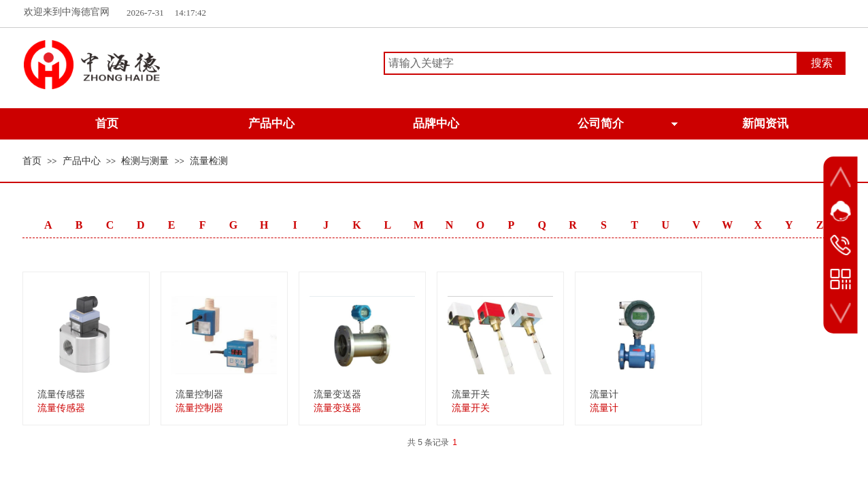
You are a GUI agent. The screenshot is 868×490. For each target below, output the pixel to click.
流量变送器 (337, 394)
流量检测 (209, 161)
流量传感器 (61, 394)
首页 (32, 161)
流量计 (604, 394)
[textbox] (591, 63)
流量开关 (471, 394)
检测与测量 (145, 161)
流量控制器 (199, 394)
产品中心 (82, 161)
